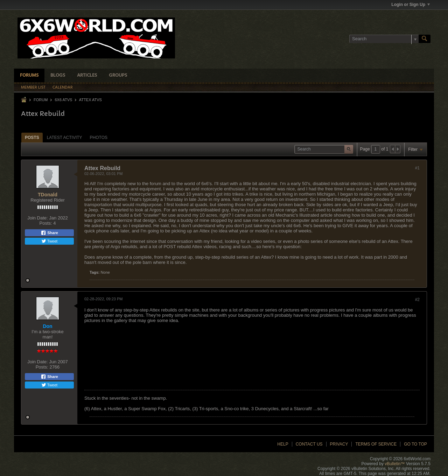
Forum (41, 100)
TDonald (48, 195)
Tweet (49, 241)
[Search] (384, 39)
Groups (118, 75)
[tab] (32, 137)
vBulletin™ (395, 464)
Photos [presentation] (99, 138)
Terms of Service (376, 444)
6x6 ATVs (63, 100)
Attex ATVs (90, 100)
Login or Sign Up (411, 5)
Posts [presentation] (32, 138)
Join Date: (38, 218)
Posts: (46, 223)
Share (49, 233)
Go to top (415, 444)
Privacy (339, 444)
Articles (87, 75)
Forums (29, 75)
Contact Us (309, 444)
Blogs (58, 75)
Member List (33, 87)
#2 (417, 300)
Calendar (63, 87)
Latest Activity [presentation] (65, 138)
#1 (417, 168)
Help (283, 444)
